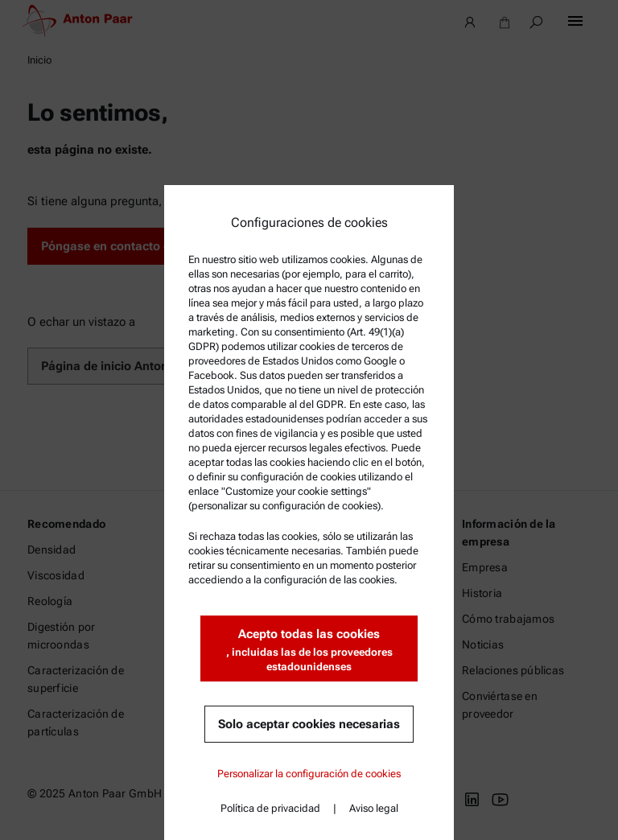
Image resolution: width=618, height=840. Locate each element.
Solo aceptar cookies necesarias (309, 724)
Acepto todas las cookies (309, 651)
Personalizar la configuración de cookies (309, 774)
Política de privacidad (270, 808)
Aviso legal (374, 808)
